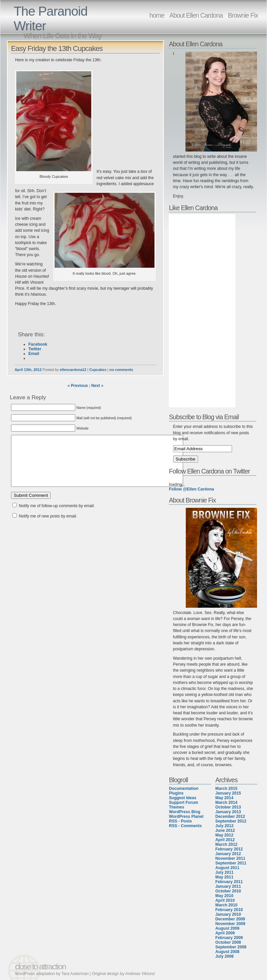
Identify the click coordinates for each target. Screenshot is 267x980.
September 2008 (231, 947)
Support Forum (183, 803)
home (157, 15)
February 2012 (229, 849)
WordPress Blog (184, 812)
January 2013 (228, 812)
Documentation (183, 789)
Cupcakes (98, 370)
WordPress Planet (186, 817)
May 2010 (224, 896)
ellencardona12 (73, 370)
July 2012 (225, 826)
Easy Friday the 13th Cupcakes (57, 48)
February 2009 (229, 938)
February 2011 (229, 882)
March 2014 (226, 803)
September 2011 (231, 863)
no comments (121, 370)
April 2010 (225, 900)
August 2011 (227, 868)
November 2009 (230, 924)
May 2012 (224, 835)
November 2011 (230, 858)
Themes (176, 807)
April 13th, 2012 (28, 370)
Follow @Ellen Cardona (191, 489)
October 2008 (228, 942)
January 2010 (228, 914)
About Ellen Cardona (196, 15)
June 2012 (225, 830)
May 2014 (224, 798)
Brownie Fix (243, 15)
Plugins (176, 793)
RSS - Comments (185, 826)
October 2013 (228, 807)
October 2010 (228, 891)
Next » (97, 386)
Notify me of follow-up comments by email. (57, 516)
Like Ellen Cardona (193, 208)
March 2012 (226, 844)
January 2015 (228, 793)
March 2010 (226, 905)
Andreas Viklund (140, 974)
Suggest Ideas (182, 798)
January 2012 (228, 854)
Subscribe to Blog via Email (204, 417)
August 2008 (227, 952)
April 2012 (225, 840)
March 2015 (226, 789)
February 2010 (229, 910)
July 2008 (225, 956)
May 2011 (224, 877)
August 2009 (227, 928)
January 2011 (228, 886)
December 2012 (230, 817)
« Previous (78, 386)
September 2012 (231, 821)
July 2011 (225, 872)
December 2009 (230, 919)
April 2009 (225, 933)
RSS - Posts (180, 821)
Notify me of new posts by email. (48, 526)
